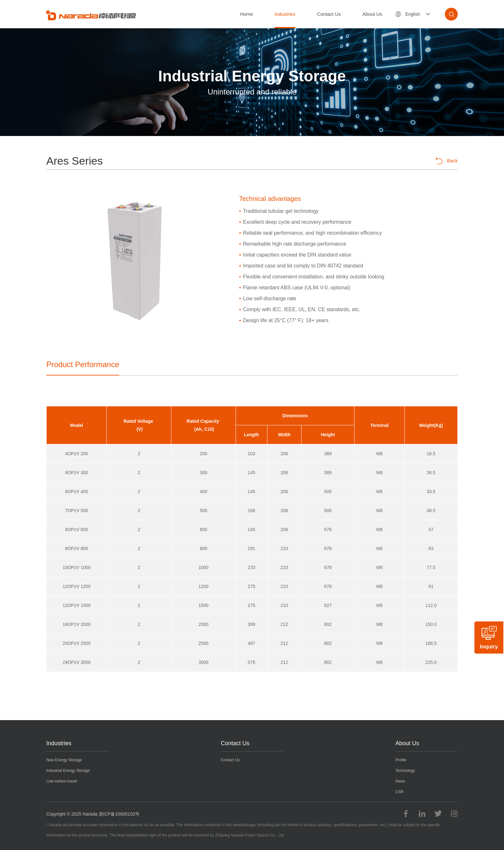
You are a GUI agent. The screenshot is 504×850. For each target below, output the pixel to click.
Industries (285, 14)
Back (447, 161)
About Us (372, 14)
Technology (405, 771)
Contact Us (329, 14)
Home (247, 14)
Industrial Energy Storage (68, 771)
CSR (399, 792)
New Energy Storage (64, 760)
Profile (401, 760)
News (400, 781)
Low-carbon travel (62, 781)
